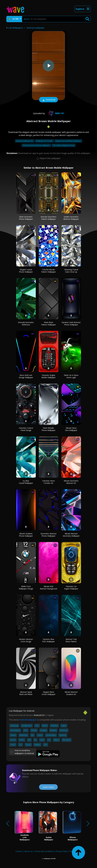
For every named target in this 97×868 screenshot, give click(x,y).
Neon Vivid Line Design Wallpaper (26, 376)
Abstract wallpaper (36, 28)
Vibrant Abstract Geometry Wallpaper (71, 535)
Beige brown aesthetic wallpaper (68, 141)
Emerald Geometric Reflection (26, 324)
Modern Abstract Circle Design (26, 640)
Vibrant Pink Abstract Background (48, 588)
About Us (28, 851)
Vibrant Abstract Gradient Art (71, 693)
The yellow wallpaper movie (64, 145)
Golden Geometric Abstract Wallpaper (71, 218)
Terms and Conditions (44, 851)
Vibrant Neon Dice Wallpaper (71, 429)
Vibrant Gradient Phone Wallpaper (26, 535)
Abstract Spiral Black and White (26, 693)
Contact (19, 851)
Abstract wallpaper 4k (25, 141)
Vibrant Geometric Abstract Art (71, 482)
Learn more (48, 787)
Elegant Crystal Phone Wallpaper (26, 271)
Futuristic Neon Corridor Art (49, 482)
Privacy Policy (62, 851)
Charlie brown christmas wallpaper (36, 145)
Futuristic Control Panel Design (26, 429)
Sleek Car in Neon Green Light (71, 376)
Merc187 (56, 113)
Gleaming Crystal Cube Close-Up (71, 271)
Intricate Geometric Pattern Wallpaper (49, 218)
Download (48, 100)
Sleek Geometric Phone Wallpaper (26, 218)
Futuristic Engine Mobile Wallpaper (48, 376)
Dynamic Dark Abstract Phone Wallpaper (71, 324)
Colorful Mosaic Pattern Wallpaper (48, 271)
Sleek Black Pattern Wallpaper (48, 324)
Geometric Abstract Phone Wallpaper (48, 535)
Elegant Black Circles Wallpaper (48, 693)
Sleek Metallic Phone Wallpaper (48, 429)
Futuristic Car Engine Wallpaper (71, 588)
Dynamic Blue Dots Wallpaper (48, 640)
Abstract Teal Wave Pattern (71, 640)
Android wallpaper (28, 720)
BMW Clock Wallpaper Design (26, 588)
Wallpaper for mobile (44, 141)
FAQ (72, 851)
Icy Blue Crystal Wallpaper (26, 482)
